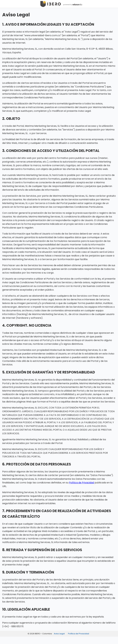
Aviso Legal (59, 634)
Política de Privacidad (82, 483)
